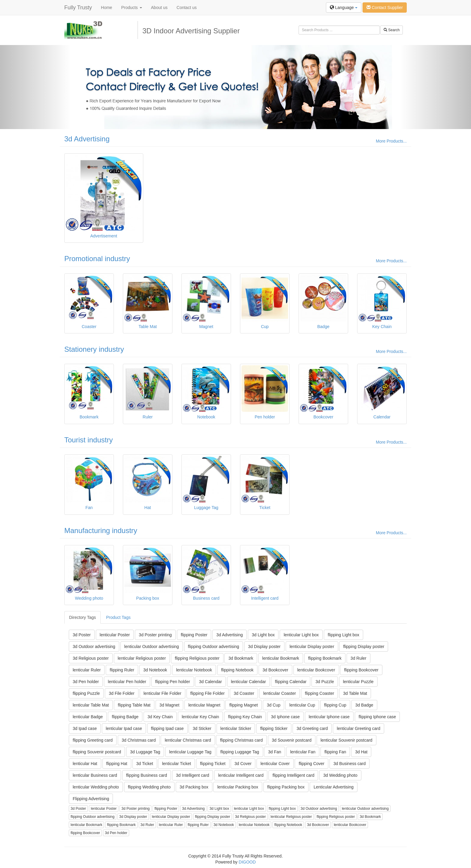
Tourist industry (88, 440)
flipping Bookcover (361, 670)
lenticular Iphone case (329, 717)
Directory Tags (82, 617)
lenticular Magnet (204, 705)
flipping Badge (125, 717)
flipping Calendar (291, 682)
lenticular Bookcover (316, 670)
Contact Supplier (385, 8)
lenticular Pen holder (127, 682)
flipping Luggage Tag (240, 752)
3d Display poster (264, 646)
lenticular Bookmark (281, 658)
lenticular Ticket (176, 764)
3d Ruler (359, 658)
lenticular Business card (95, 775)
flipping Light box (343, 635)
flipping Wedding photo (149, 787)
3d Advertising (87, 139)
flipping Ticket (213, 764)
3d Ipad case (85, 728)
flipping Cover (311, 764)
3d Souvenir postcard (292, 740)
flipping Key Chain (245, 717)
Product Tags (118, 617)
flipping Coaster (319, 693)
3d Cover (243, 764)
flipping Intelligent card (293, 775)
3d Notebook (155, 670)
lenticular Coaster (280, 693)
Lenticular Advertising (334, 787)
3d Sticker (202, 728)
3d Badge (364, 705)
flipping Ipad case (167, 728)
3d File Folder (122, 693)
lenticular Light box (301, 635)
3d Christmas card (139, 740)
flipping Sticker (274, 728)
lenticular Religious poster (142, 658)
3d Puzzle (325, 682)
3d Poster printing (155, 635)
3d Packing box (194, 787)
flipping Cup (335, 705)
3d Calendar (210, 682)
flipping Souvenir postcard (97, 752)
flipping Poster (194, 635)
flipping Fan (335, 752)
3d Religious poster (91, 658)
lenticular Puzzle (358, 682)
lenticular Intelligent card (241, 775)
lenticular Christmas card (188, 740)
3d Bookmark (241, 658)
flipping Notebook (237, 670)
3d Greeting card (312, 728)
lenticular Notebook (194, 670)
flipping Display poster (364, 646)
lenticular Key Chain (201, 717)
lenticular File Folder (163, 693)
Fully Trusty (78, 8)
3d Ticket (145, 764)
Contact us (187, 8)
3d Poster (82, 635)
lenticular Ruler (87, 670)
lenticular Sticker (236, 728)
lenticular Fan (303, 752)
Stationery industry (94, 349)
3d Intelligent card (193, 775)
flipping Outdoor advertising (214, 646)
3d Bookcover (275, 670)
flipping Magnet (243, 705)
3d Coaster (244, 693)
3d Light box (263, 635)
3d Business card (349, 764)
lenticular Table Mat (91, 705)
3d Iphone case (285, 717)
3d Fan (275, 752)
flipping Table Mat (134, 705)
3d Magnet (169, 705)
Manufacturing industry (101, 530)
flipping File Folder (208, 693)
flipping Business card (147, 775)
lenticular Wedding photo (96, 787)
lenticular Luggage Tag (190, 752)
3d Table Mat (355, 693)
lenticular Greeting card (359, 728)
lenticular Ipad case (124, 728)
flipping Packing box (286, 787)
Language (344, 8)
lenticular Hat (85, 764)
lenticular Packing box (238, 787)
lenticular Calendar (249, 682)
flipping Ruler (122, 670)
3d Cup (273, 705)
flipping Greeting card (93, 740)
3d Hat (361, 752)
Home (106, 8)
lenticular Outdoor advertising (152, 646)
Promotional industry (97, 259)
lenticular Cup (302, 705)
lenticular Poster (115, 635)
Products (131, 8)
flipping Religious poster (197, 658)
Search (392, 30)
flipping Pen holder (173, 682)
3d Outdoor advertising (94, 646)
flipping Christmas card (241, 740)
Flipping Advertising (91, 799)
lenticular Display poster (312, 646)
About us (159, 8)
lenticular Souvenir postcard (346, 740)
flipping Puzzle (86, 693)
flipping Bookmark (325, 658)
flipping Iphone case (377, 717)
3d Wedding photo (340, 775)
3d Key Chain (160, 717)
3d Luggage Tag (145, 752)
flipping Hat (117, 764)
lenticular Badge (88, 717)
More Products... (391, 141)
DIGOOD (247, 862)
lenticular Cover (275, 764)
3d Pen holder (86, 682)
